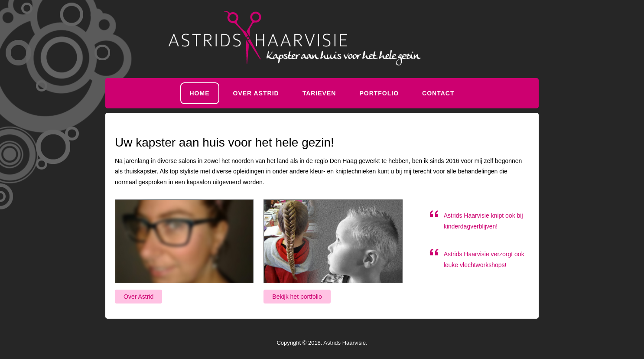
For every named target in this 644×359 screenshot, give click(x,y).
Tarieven (319, 93)
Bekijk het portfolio (297, 297)
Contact (438, 93)
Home (200, 93)
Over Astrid (256, 93)
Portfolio (379, 93)
